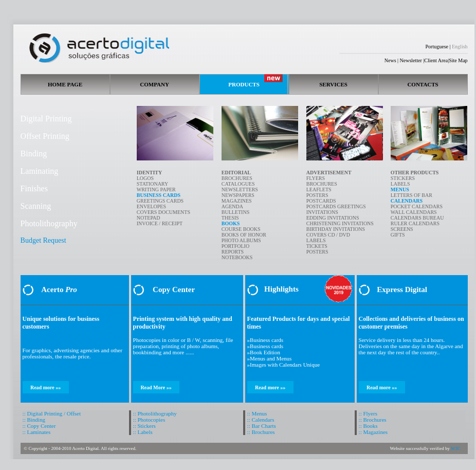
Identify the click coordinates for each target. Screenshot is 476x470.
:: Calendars (261, 420)
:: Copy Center (39, 426)
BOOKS (231, 223)
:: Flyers (368, 413)
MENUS (400, 189)
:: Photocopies (149, 420)
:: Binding (34, 420)
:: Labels (143, 432)
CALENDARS (407, 201)
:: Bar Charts (262, 426)
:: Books (368, 426)
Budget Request (43, 240)
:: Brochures (261, 432)
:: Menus (257, 413)
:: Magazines (373, 432)
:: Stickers (144, 426)
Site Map (458, 60)
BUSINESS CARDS (159, 195)
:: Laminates (37, 432)
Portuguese (437, 47)
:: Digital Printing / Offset (52, 413)
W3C (456, 448)
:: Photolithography (155, 413)
